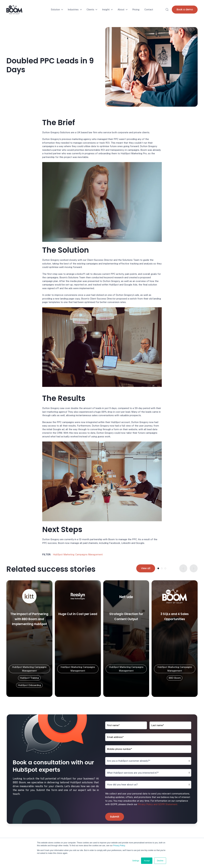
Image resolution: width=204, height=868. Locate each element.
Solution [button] (57, 9)
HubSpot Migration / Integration (73, 834)
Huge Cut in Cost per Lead (78, 614)
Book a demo (185, 9)
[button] (167, 10)
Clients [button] (92, 9)
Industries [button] (75, 9)
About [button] (123, 9)
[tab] (158, 568)
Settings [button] (136, 861)
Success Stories (114, 827)
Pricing (136, 9)
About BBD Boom (115, 830)
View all (146, 568)
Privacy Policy (119, 846)
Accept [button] (147, 861)
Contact (149, 9)
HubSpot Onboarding (67, 827)
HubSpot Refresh (65, 838)
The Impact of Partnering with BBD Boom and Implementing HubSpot (29, 619)
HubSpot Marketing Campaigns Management (78, 554)
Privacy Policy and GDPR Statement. (158, 769)
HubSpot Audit (64, 830)
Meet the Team (114, 834)
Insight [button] (107, 9)
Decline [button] (160, 861)
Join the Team (113, 838)
